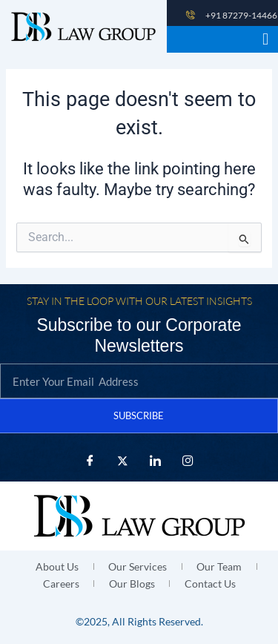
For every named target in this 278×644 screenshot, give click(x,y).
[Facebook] (90, 461)
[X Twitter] (123, 461)
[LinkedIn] (156, 461)
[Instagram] (188, 461)
